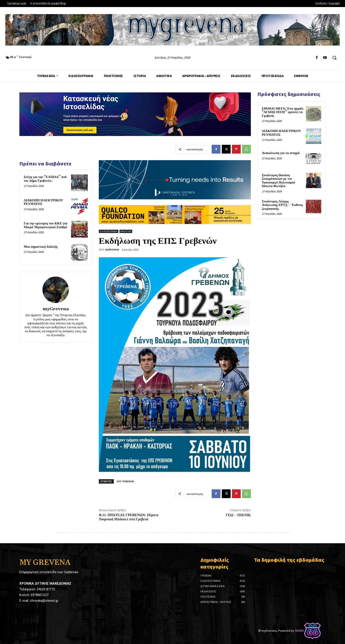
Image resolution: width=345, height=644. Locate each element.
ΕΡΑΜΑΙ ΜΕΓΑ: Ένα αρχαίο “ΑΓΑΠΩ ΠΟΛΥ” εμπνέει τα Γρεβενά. (283, 112)
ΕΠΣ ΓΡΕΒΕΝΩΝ (125, 481)
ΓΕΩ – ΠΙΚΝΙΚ (238, 515)
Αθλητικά (126, 231)
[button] (334, 58)
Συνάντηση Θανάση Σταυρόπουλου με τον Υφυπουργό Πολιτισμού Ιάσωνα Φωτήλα (278, 181)
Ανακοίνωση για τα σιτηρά (281, 153)
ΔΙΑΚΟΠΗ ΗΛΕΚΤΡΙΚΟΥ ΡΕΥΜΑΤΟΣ (43, 202)
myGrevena (56, 309)
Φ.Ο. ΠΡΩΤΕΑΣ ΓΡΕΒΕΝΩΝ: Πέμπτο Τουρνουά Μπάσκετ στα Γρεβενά (129, 517)
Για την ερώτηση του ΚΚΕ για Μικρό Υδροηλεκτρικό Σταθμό (45, 225)
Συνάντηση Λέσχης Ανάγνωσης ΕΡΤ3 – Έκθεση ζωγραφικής (282, 205)
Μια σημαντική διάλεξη (41, 247)
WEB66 (299, 631)
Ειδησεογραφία (109, 231)
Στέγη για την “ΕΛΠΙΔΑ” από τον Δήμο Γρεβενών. (45, 179)
